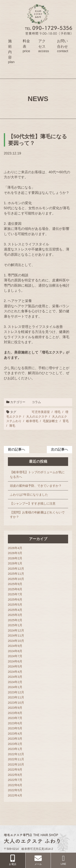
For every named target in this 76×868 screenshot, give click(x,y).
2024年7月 (15, 656)
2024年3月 (15, 677)
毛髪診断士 (50, 421)
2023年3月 (15, 739)
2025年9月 (15, 584)
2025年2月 (15, 620)
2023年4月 (15, 733)
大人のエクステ (37, 417)
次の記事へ (59, 449)
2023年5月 (15, 728)
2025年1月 (15, 625)
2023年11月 (16, 697)
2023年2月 (15, 744)
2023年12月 (16, 692)
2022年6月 (15, 785)
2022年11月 (16, 759)
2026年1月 (15, 563)
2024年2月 (15, 682)
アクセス (44, 46)
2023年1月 (15, 749)
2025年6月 (15, 599)
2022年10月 (16, 764)
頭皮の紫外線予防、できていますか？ (36, 486)
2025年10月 (16, 579)
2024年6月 (15, 661)
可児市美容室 (41, 412)
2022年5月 (15, 790)
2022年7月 (15, 780)
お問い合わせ (63, 46)
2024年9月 (15, 646)
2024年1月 (15, 687)
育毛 (66, 421)
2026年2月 (15, 558)
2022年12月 (16, 754)
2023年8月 (15, 713)
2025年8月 (15, 589)
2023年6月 (15, 723)
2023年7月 (15, 718)
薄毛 (12, 426)
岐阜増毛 (32, 421)
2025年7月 (15, 594)
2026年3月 (15, 553)
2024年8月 (15, 651)
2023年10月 (16, 703)
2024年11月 (16, 635)
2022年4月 (15, 795)
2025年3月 (15, 615)
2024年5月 (15, 666)
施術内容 (11, 51)
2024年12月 (16, 630)
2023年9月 (15, 708)
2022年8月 (15, 775)
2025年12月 (16, 569)
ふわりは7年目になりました (29, 495)
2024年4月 (15, 672)
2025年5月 (15, 605)
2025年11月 (16, 574)
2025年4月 (15, 610)
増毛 (58, 412)
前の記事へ (17, 449)
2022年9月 (15, 769)
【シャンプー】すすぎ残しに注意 (33, 503)
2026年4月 (15, 548)
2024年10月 (16, 641)
